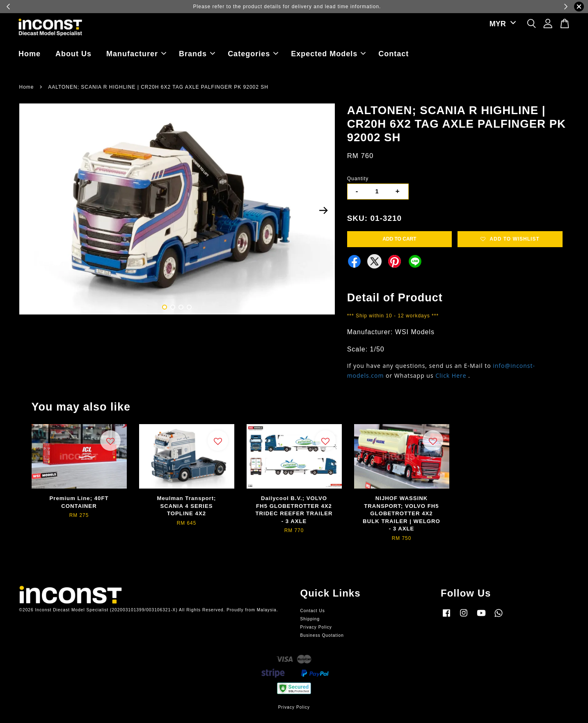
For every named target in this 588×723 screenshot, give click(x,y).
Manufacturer (136, 54)
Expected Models (328, 54)
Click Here (451, 375)
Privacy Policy (316, 627)
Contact (394, 54)
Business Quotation (322, 635)
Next (324, 210)
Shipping (310, 619)
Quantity (358, 179)
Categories (253, 54)
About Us (73, 54)
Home (30, 54)
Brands (197, 54)
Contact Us (313, 611)
